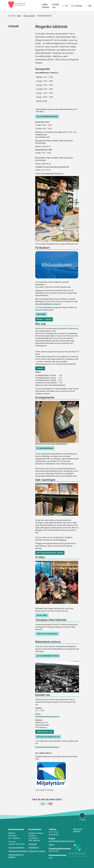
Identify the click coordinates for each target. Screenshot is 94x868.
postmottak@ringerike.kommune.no (62, 841)
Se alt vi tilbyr (42, 615)
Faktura (51, 845)
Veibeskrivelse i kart (45, 732)
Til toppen (82, 820)
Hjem (19, 16)
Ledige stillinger (46, 6)
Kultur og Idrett (29, 16)
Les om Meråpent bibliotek (47, 116)
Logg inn (40, 368)
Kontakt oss (56, 6)
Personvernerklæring (16, 848)
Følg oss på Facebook (78, 830)
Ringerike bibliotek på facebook (47, 747)
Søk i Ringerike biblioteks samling (50, 553)
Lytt (66, 6)
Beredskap (33, 844)
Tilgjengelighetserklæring (18, 851)
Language (78, 6)
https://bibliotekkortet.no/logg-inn (48, 304)
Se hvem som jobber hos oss (48, 737)
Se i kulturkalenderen (45, 448)
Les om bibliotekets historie (48, 656)
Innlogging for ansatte (37, 851)
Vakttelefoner (34, 848)
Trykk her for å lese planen (47, 634)
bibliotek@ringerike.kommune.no (47, 716)
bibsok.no (63, 540)
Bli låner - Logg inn (44, 319)
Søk (90, 6)
